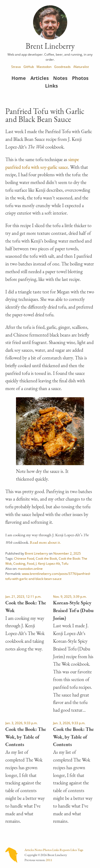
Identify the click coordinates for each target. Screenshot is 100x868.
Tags (80, 850)
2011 (49, 860)
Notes (60, 78)
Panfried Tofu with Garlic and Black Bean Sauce (45, 115)
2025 (77, 553)
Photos (80, 78)
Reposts (65, 850)
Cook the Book (46, 558)
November (61, 553)
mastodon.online (30, 568)
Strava (16, 67)
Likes (74, 850)
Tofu (65, 563)
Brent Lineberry (36, 553)
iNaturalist (81, 67)
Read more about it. (45, 542)
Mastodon (44, 67)
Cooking (19, 563)
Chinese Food (24, 558)
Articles (40, 78)
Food (31, 563)
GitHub (29, 67)
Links (51, 86)
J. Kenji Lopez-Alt (48, 563)
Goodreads (62, 67)
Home (19, 78)
